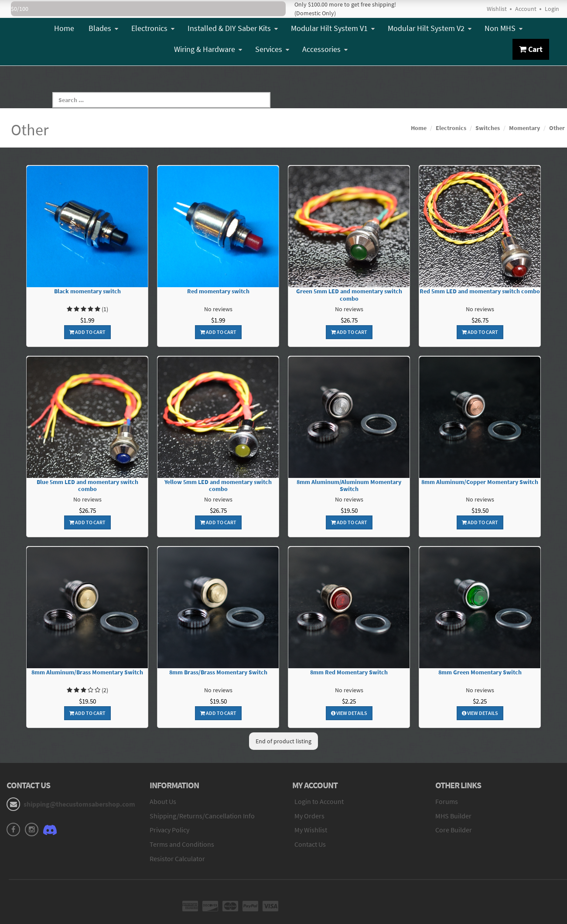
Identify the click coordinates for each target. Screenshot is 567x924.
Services (272, 49)
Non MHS (504, 28)
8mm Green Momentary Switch (480, 672)
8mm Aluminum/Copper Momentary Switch (480, 482)
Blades (103, 28)
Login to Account (319, 801)
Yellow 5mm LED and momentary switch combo (218, 486)
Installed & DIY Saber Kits (233, 28)
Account (526, 9)
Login (552, 9)
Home (64, 28)
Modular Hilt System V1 (333, 28)
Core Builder (454, 830)
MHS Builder (453, 816)
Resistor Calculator (177, 859)
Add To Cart (87, 332)
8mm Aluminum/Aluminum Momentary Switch (349, 486)
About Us (163, 801)
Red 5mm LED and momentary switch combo (480, 291)
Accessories (325, 49)
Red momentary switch (218, 291)
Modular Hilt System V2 (430, 28)
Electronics (153, 28)
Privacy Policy (169, 830)
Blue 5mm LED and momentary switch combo (87, 486)
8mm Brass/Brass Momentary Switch (218, 672)
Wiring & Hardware (208, 49)
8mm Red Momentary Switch (349, 672)
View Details (349, 713)
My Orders (309, 816)
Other (557, 128)
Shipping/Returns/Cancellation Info (202, 816)
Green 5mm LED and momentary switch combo (349, 295)
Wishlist (497, 9)
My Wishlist (311, 830)
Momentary (524, 128)
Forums (447, 801)
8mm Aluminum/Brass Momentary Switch (87, 672)
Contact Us (310, 844)
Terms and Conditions (182, 844)
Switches (488, 128)
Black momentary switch (87, 291)
